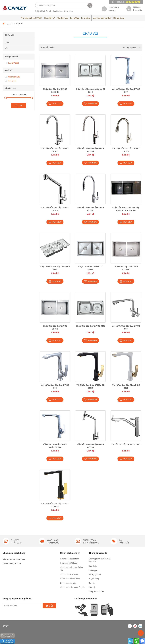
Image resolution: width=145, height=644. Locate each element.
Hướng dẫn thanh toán (70, 559)
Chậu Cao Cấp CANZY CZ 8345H (90, 268)
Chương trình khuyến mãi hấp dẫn (99, 560)
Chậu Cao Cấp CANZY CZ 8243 (90, 326)
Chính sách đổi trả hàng (70, 579)
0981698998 (133, 2)
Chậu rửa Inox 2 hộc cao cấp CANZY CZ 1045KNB (126, 209)
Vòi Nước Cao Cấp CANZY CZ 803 (126, 327)
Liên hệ (92, 587)
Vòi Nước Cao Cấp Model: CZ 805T (126, 386)
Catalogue (93, 570)
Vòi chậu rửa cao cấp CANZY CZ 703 (90, 446)
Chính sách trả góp (68, 583)
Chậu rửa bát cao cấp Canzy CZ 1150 (55, 268)
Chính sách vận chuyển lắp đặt (71, 569)
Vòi (6, 48)
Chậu (7, 42)
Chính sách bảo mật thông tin (72, 587)
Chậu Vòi (20, 24)
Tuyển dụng (94, 579)
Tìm (19, 105)
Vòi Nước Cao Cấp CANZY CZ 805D (90, 386)
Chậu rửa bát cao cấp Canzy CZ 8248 (90, 90)
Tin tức (92, 583)
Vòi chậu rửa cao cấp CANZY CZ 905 (90, 150)
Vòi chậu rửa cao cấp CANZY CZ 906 (126, 150)
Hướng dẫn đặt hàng (69, 563)
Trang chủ (8, 24)
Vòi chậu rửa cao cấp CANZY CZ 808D (55, 505)
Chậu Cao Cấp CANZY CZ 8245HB (55, 90)
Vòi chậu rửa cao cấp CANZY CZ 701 (55, 150)
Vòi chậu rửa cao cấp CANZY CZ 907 (90, 209)
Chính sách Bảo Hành (69, 575)
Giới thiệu (93, 566)
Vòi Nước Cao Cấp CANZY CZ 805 (55, 386)
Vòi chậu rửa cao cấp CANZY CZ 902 (55, 209)
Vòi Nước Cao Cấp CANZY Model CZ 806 (55, 446)
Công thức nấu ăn (96, 592)
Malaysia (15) (12, 77)
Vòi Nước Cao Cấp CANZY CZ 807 (126, 90)
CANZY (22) (12, 63)
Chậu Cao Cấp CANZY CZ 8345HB (126, 268)
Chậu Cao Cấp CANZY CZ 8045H (55, 327)
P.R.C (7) (10, 81)
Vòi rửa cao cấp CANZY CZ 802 (126, 444)
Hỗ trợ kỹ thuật (95, 575)
